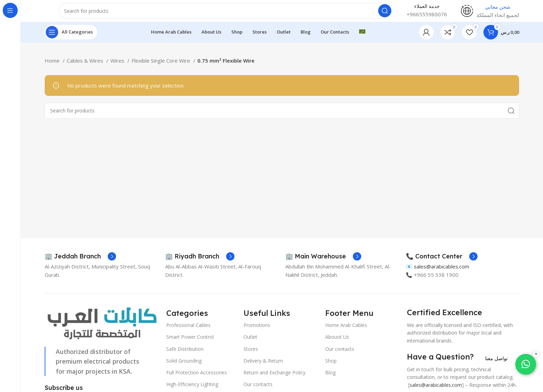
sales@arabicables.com (442, 273)
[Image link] (102, 329)
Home (53, 66)
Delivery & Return (263, 367)
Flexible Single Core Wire (162, 66)
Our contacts (340, 355)
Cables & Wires (86, 66)
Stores (251, 355)
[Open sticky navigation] (71, 38)
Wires (118, 66)
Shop (331, 367)
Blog (330, 378)
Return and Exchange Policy (274, 378)
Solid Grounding (184, 367)
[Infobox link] (80, 263)
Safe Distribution (185, 355)
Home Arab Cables (346, 331)
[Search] (226, 14)
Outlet (250, 343)
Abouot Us (337, 343)
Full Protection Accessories (197, 378)
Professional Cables (188, 331)
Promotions (257, 331)
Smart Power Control (190, 343)
